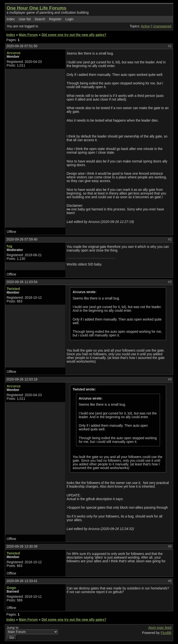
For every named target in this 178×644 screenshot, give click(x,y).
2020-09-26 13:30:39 (22, 546)
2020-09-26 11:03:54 (22, 282)
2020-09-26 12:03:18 (22, 379)
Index (11, 19)
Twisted (13, 289)
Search (40, 19)
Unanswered (162, 26)
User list (25, 19)
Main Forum (28, 35)
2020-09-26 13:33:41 (22, 581)
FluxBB (166, 633)
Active (145, 26)
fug (9, 246)
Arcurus (14, 53)
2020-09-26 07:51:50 (22, 46)
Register (55, 19)
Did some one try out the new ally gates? (74, 35)
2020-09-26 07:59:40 (22, 239)
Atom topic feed (160, 628)
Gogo (11, 588)
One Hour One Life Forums (36, 8)
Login (69, 19)
